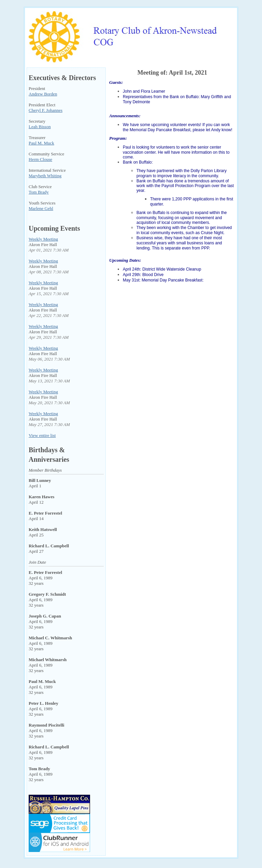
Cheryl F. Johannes (46, 110)
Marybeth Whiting (45, 176)
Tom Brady (39, 192)
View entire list (42, 435)
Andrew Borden (43, 94)
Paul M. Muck (41, 143)
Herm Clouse (40, 159)
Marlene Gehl (41, 208)
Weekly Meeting (43, 239)
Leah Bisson (40, 127)
